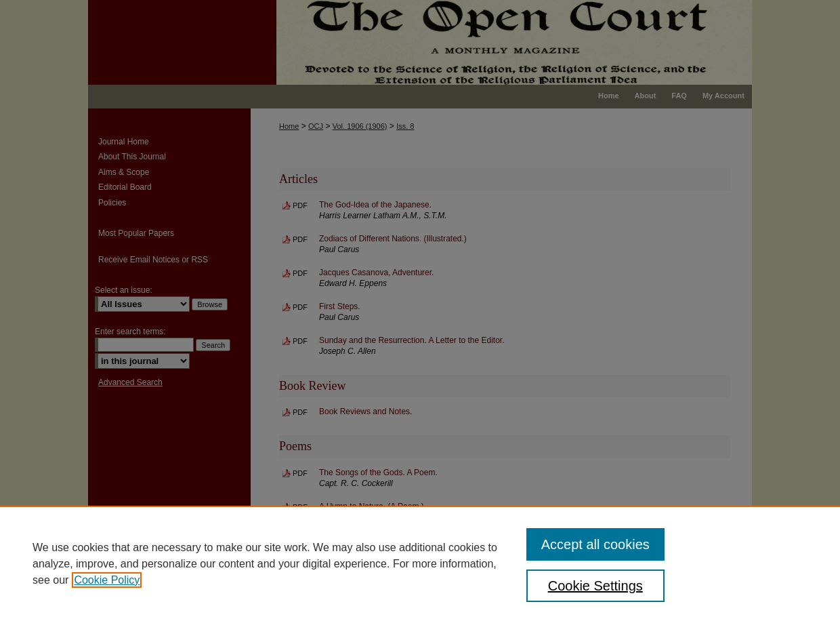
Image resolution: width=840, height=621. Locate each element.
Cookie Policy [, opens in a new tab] (107, 580)
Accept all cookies (595, 544)
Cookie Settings (595, 586)
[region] (420, 563)
